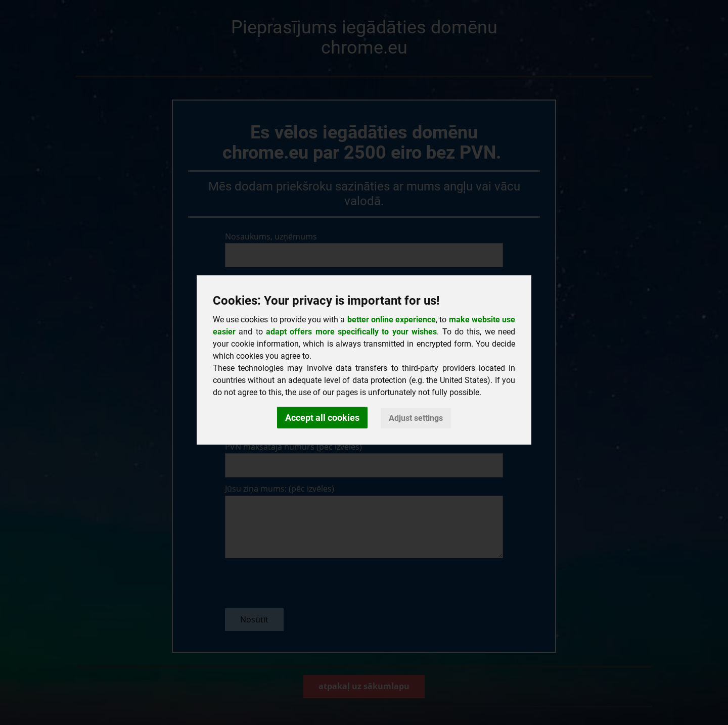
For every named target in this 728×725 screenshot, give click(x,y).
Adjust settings (416, 418)
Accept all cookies (322, 418)
